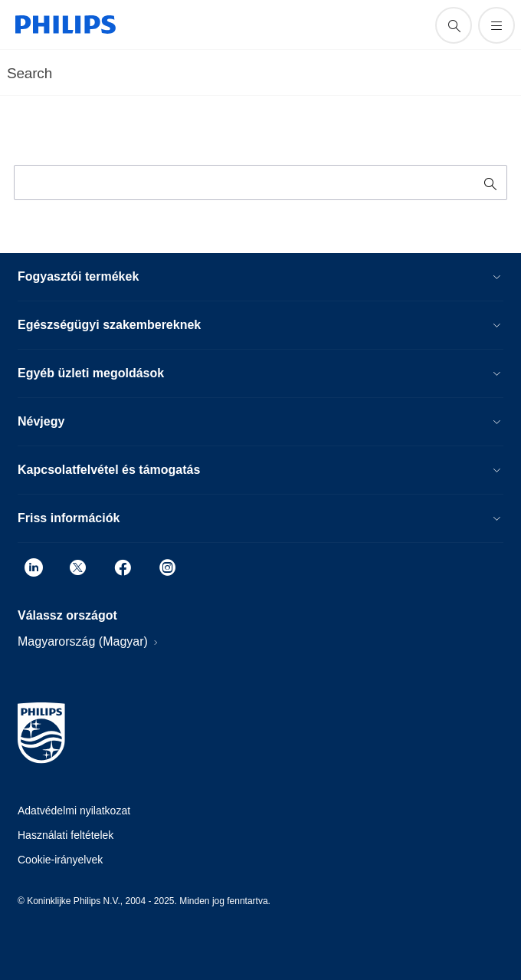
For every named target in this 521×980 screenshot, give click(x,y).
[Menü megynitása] (496, 25)
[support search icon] (454, 25)
